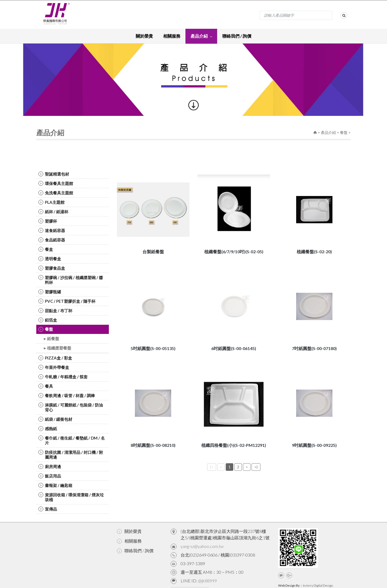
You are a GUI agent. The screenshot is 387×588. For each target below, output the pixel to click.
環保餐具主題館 (56, 183)
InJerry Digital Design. (318, 585)
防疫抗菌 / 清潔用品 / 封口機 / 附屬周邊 (71, 455)
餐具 (46, 386)
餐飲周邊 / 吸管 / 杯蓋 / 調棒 (67, 395)
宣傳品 (48, 509)
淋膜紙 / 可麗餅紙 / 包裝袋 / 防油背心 (71, 407)
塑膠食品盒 (52, 268)
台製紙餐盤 (153, 252)
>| (256, 467)
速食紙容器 (52, 230)
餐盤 (344, 132)
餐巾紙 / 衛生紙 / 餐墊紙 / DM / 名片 (72, 440)
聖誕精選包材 (54, 174)
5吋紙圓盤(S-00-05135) (153, 348)
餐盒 (46, 249)
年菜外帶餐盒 (54, 367)
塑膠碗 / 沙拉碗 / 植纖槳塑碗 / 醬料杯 (71, 280)
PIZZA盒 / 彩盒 (55, 358)
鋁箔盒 (48, 320)
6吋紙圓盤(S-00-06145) (234, 348)
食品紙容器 (52, 240)
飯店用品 (50, 476)
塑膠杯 (48, 221)
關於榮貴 (144, 36)
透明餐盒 (50, 259)
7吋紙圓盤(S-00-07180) (314, 348)
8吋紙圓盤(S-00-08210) (153, 445)
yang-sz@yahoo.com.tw (202, 546)
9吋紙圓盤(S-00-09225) (314, 445)
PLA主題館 (51, 202)
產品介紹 (201, 36)
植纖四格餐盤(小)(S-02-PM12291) (234, 445)
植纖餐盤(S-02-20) (314, 252)
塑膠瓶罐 (50, 292)
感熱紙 (48, 429)
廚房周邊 (50, 466)
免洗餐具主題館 (56, 193)
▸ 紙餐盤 (51, 339)
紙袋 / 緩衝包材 (55, 419)
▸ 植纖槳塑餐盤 (58, 348)
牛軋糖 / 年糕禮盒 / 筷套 (63, 377)
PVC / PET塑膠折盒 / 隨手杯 (67, 301)
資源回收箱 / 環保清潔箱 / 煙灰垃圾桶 (71, 497)
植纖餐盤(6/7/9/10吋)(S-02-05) (234, 252)
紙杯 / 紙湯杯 (53, 212)
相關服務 (172, 36)
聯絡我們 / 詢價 (237, 36)
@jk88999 (207, 581)
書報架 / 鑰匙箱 (55, 485)
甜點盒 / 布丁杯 (55, 311)
